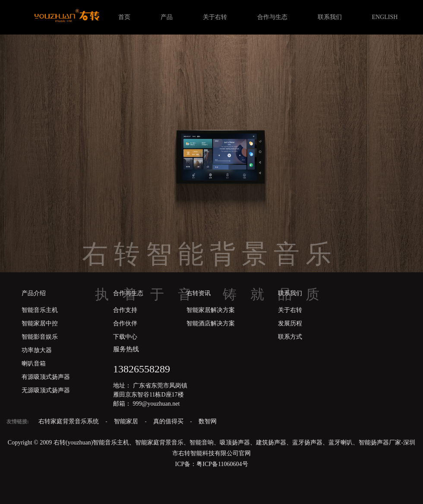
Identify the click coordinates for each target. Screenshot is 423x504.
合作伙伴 (125, 323)
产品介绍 (34, 293)
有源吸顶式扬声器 (46, 377)
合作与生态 (272, 17)
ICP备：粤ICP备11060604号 (211, 464)
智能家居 (127, 421)
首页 (124, 17)
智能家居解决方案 (211, 310)
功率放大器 (37, 350)
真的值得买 (169, 421)
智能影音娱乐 (40, 337)
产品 (167, 17)
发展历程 (290, 323)
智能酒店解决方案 (211, 323)
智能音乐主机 (40, 310)
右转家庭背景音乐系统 (69, 421)
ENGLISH (385, 17)
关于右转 (215, 17)
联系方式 (290, 337)
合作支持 (125, 310)
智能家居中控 (40, 323)
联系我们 (330, 17)
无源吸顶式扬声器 (46, 390)
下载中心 (125, 337)
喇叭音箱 (34, 364)
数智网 (208, 421)
